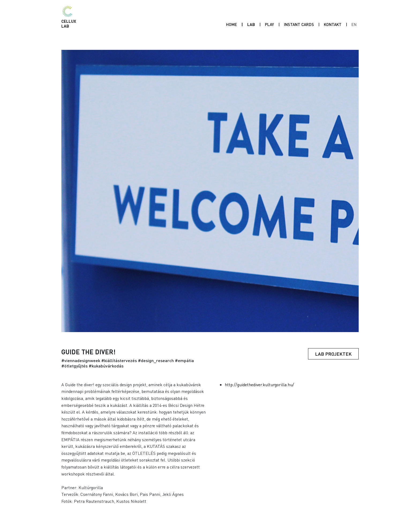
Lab (251, 24)
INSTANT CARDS (299, 24)
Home (232, 24)
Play (271, 24)
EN (354, 24)
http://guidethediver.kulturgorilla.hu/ (259, 384)
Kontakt (333, 24)
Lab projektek (333, 354)
